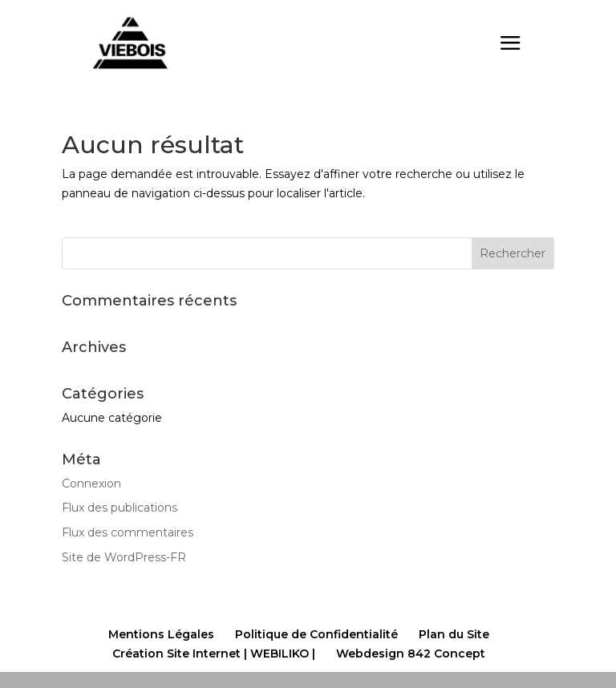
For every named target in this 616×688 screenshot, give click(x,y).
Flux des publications (120, 508)
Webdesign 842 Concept (411, 654)
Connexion (91, 484)
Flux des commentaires (128, 532)
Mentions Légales (161, 634)
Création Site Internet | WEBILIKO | (214, 654)
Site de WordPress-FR (124, 557)
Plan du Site (454, 634)
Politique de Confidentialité (316, 634)
